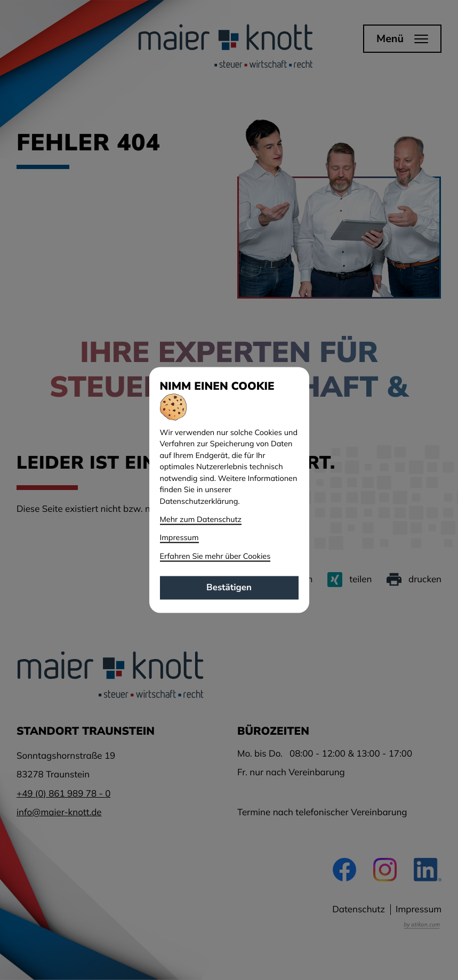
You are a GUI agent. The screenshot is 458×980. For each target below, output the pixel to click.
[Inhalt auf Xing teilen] (349, 580)
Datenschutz (359, 909)
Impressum (419, 909)
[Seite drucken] (414, 580)
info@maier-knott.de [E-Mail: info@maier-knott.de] (59, 812)
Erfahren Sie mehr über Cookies (215, 556)
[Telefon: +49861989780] (63, 794)
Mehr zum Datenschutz (201, 520)
